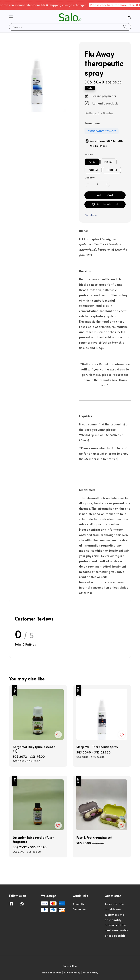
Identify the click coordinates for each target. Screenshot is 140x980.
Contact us (79, 909)
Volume (89, 154)
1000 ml (112, 170)
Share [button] (91, 215)
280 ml (93, 170)
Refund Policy (90, 973)
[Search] (125, 27)
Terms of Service (52, 973)
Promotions (92, 123)
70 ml (92, 162)
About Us (78, 904)
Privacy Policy (72, 973)
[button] (11, 17)
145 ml (108, 162)
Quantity (90, 178)
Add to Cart (105, 195)
